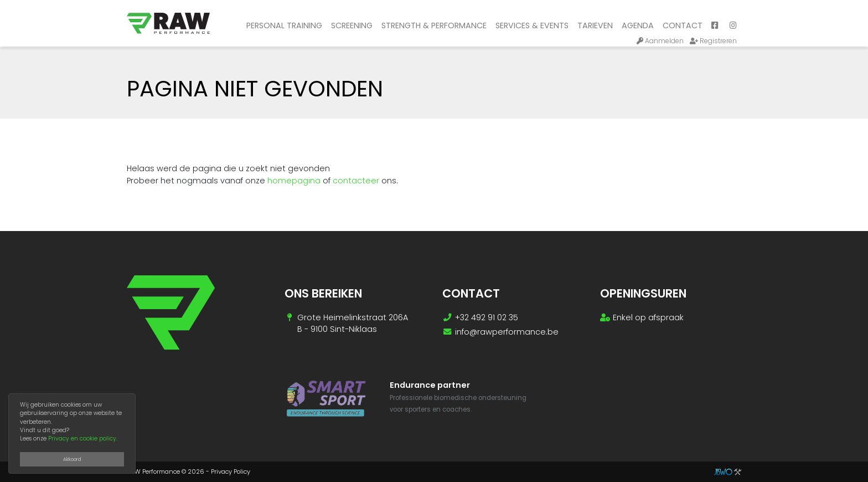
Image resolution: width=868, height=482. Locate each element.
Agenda (638, 25)
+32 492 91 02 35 (487, 317)
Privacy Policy (231, 471)
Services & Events (532, 25)
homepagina (294, 181)
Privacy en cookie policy (82, 439)
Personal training (284, 25)
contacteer (356, 181)
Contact (683, 25)
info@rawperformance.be (507, 332)
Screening (352, 25)
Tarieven (595, 25)
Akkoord (72, 459)
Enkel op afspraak (648, 317)
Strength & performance (434, 25)
